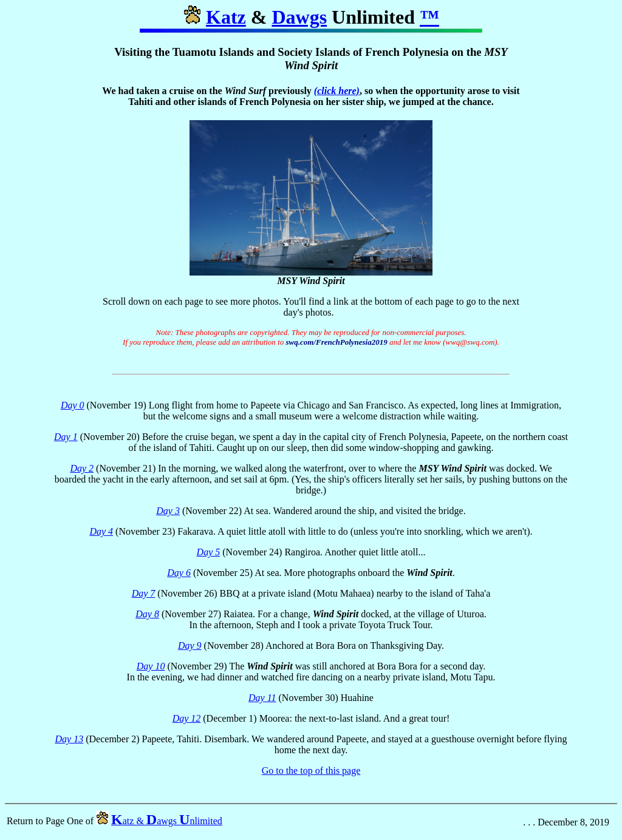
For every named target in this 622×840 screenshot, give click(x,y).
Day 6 (179, 576)
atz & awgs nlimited (167, 826)
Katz (226, 17)
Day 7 (144, 597)
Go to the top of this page (311, 774)
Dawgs (299, 17)
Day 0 (73, 409)
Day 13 (70, 743)
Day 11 (262, 701)
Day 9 (190, 649)
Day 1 (66, 440)
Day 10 (151, 670)
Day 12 (187, 722)
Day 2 (82, 472)
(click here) (337, 91)
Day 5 (209, 556)
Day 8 (147, 618)
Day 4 (101, 535)
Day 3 (168, 514)
